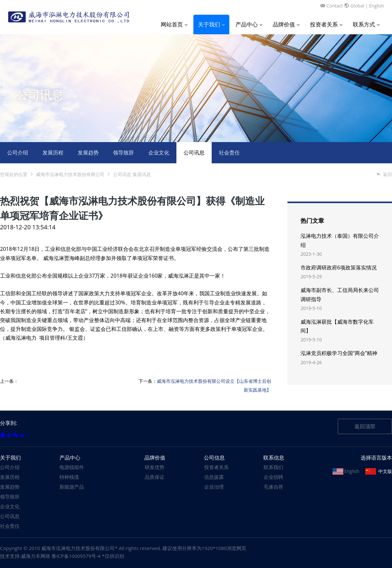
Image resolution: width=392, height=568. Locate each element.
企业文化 (159, 153)
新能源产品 (72, 487)
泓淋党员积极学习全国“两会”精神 (339, 353)
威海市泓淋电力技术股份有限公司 (70, 174)
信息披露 (214, 477)
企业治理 (214, 487)
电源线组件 (72, 467)
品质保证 (155, 477)
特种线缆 (69, 477)
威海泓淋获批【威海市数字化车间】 (337, 326)
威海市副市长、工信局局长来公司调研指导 (340, 294)
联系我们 (273, 467)
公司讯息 (194, 153)
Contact (335, 6)
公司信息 (214, 458)
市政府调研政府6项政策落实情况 (339, 268)
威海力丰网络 (36, 556)
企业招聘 (273, 477)
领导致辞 (123, 153)
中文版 (385, 471)
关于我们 (211, 24)
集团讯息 (142, 174)
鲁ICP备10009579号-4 (76, 556)
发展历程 (53, 153)
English (377, 6)
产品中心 (249, 24)
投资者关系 (326, 24)
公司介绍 (18, 153)
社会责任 (229, 153)
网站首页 (174, 24)
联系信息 (274, 458)
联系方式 (366, 24)
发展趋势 (88, 153)
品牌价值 (286, 24)
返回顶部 (365, 426)
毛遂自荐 (273, 487)
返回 (384, 174)
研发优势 (155, 467)
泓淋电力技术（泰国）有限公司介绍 (340, 240)
